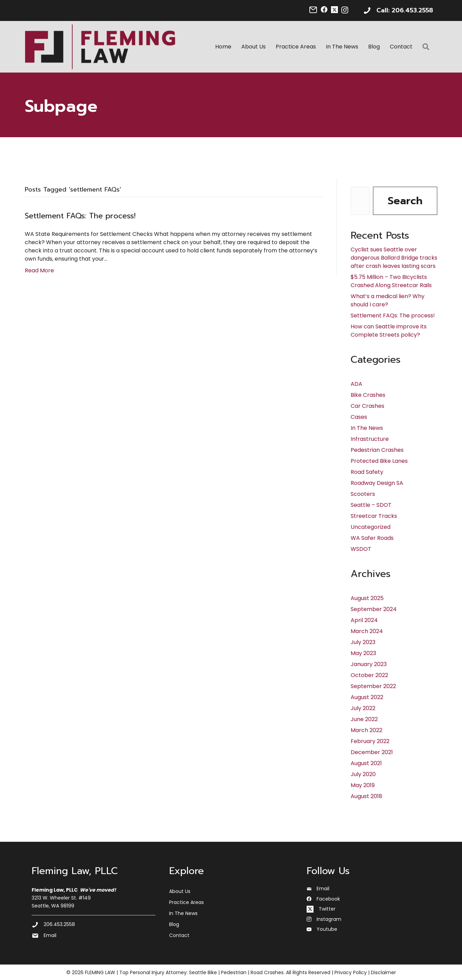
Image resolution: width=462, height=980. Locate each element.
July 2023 (363, 643)
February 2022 (370, 742)
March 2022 (366, 731)
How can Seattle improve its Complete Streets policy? (389, 331)
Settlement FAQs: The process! (80, 216)
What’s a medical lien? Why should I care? (388, 301)
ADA (356, 384)
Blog (374, 47)
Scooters (363, 494)
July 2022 (363, 709)
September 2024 (374, 609)
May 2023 (363, 654)
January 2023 (369, 665)
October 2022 (369, 676)
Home (224, 47)
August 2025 (367, 598)
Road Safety (367, 472)
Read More (39, 271)
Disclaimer (383, 973)
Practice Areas (296, 47)
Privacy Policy (351, 973)
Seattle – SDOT (371, 505)
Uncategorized (371, 527)
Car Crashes (367, 406)
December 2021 (372, 753)
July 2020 (363, 775)
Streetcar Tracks (374, 516)
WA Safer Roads (372, 538)
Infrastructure (370, 439)
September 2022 (373, 687)
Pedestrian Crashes (377, 450)
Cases (359, 417)
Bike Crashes (368, 395)
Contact (401, 47)
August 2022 (367, 698)
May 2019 (363, 786)
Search (405, 201)
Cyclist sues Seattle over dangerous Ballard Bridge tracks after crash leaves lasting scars (394, 258)
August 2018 (366, 797)
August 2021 (366, 764)
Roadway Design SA (377, 483)
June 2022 (364, 720)
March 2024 (367, 631)
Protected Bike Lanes (379, 461)
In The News (342, 47)
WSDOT (361, 549)
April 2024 (364, 620)
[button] (428, 47)
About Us (254, 47)
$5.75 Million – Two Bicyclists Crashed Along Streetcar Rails (391, 281)
